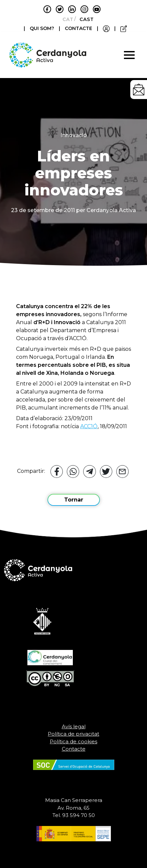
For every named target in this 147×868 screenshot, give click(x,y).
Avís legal (74, 726)
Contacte (74, 749)
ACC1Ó (89, 426)
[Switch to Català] (66, 19)
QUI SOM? (43, 28)
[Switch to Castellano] (85, 19)
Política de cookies (73, 741)
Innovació (74, 135)
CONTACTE (79, 28)
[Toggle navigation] (129, 55)
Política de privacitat (73, 734)
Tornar (74, 500)
